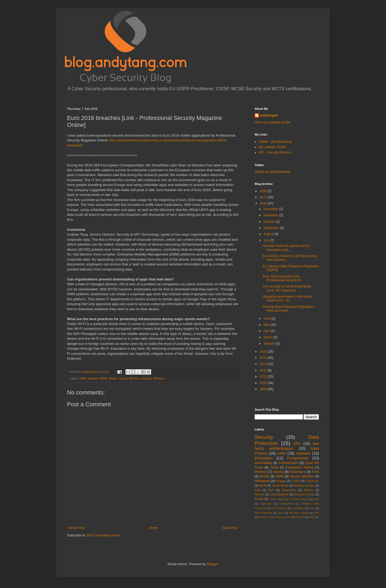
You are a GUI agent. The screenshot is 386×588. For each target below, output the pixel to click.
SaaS (281, 513)
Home (154, 528)
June (267, 319)
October (270, 222)
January (270, 344)
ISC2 (312, 508)
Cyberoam (312, 481)
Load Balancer (279, 494)
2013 (264, 364)
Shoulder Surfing (299, 513)
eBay (311, 517)
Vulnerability (263, 463)
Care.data (266, 504)
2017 (264, 197)
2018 (264, 191)
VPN (316, 513)
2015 (264, 352)
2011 (264, 377)
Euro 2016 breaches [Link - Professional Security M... (283, 278)
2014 (264, 358)
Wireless (159, 378)
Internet (260, 494)
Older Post (230, 528)
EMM (83, 378)
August (269, 234)
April (267, 331)
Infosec (309, 490)
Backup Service (304, 485)
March (268, 337)
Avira (315, 472)
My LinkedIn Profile (272, 147)
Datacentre (289, 490)
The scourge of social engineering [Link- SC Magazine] (287, 288)
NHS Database (263, 513)
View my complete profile (272, 122)
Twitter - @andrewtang (275, 142)
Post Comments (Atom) (103, 535)
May (267, 325)
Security (147, 378)
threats (259, 499)
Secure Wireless (129, 378)
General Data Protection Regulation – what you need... (289, 309)
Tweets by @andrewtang (272, 172)
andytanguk (269, 115)
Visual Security (283, 517)
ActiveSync (298, 472)
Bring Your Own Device (296, 499)
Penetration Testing (300, 468)
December (271, 209)
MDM (104, 378)
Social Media (280, 485)
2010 (264, 383)
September (272, 228)
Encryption (264, 458)
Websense (262, 481)
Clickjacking (286, 504)
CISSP (296, 481)
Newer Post (77, 528)
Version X (264, 517)
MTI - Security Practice (275, 152)
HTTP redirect (279, 508)
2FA (297, 444)
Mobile (113, 378)
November (271, 215)
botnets (300, 517)
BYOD (265, 476)
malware (93, 378)
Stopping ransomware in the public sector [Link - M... (287, 298)
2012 (264, 370)
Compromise (298, 458)
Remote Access (305, 494)
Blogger (281, 481)
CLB (257, 490)
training (278, 472)
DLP (271, 490)
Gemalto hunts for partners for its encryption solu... (286, 248)
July (267, 240)
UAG (282, 453)
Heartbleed (298, 508)
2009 (264, 389)
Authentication (288, 463)
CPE (316, 499)
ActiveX (273, 499)
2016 (264, 203)
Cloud (274, 468)
